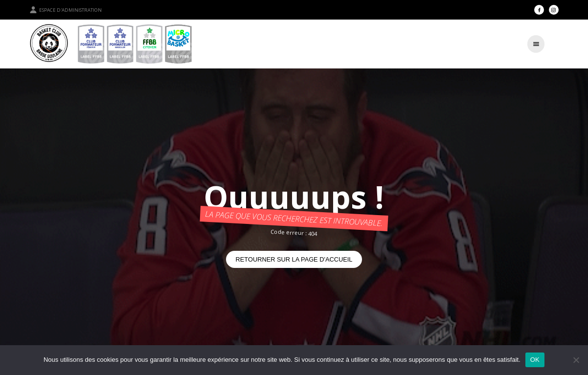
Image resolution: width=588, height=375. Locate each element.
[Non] (576, 360)
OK (535, 360)
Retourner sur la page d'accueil (294, 259)
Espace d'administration (66, 10)
